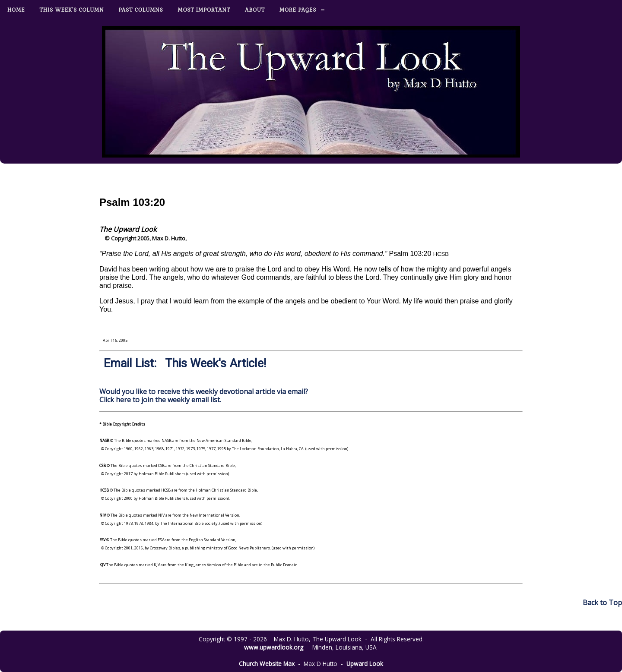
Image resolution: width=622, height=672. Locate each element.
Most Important (204, 10)
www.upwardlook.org (274, 647)
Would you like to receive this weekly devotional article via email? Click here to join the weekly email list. (204, 396)
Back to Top (602, 603)
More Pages (298, 10)
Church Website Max (267, 664)
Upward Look (365, 664)
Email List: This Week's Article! (185, 363)
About (255, 10)
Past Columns (141, 10)
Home (16, 10)
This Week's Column (72, 10)
